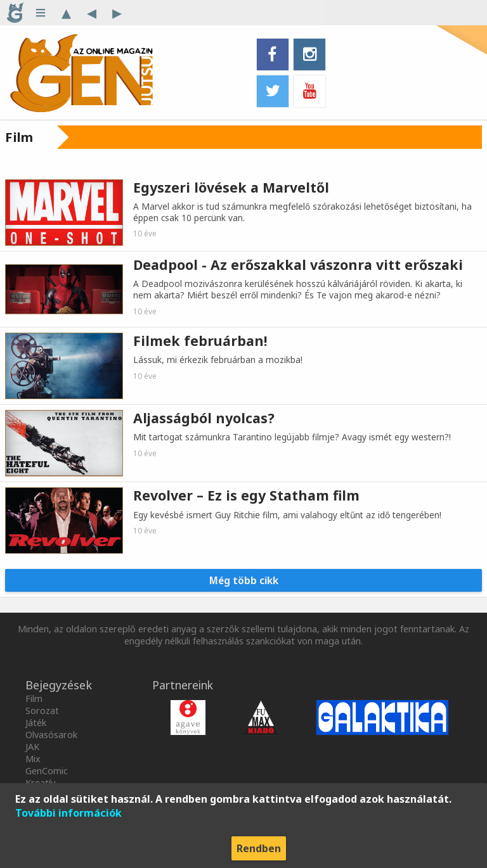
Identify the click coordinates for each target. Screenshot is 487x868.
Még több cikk (244, 580)
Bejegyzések (59, 685)
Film (34, 699)
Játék (36, 723)
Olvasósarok (51, 735)
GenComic (47, 771)
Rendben (259, 848)
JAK (32, 747)
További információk (68, 813)
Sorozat (42, 711)
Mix (33, 759)
